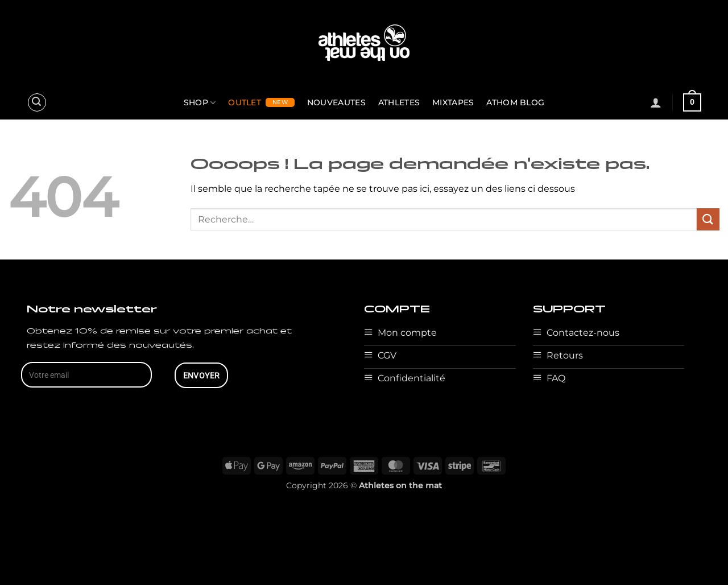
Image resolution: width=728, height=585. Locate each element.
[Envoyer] (708, 219)
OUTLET (245, 102)
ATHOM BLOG (515, 102)
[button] (37, 102)
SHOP (200, 103)
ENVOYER (202, 376)
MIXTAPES (453, 102)
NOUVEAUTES (336, 102)
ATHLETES (399, 102)
